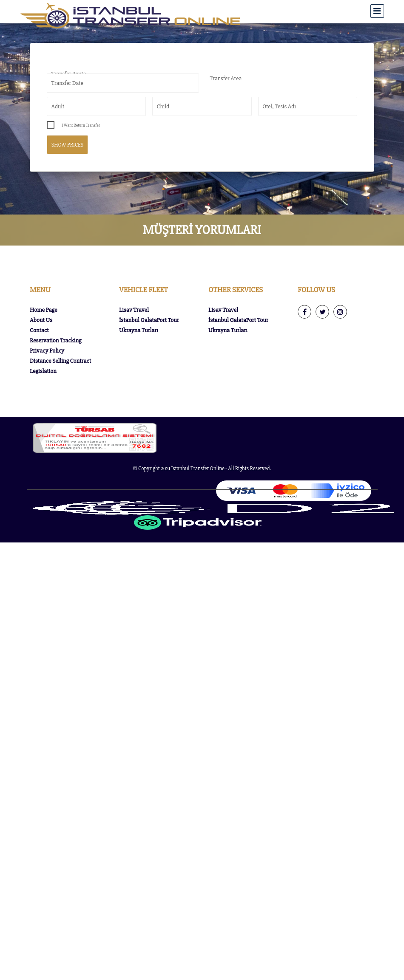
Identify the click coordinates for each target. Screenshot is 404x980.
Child (163, 106)
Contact (39, 330)
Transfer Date (67, 83)
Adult (58, 106)
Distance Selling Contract (60, 361)
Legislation (43, 371)
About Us (41, 320)
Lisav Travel (134, 310)
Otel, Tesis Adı (279, 106)
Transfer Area (226, 78)
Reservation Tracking (55, 340)
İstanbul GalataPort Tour (149, 320)
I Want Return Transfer (81, 125)
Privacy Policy (47, 351)
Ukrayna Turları (139, 330)
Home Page (43, 310)
